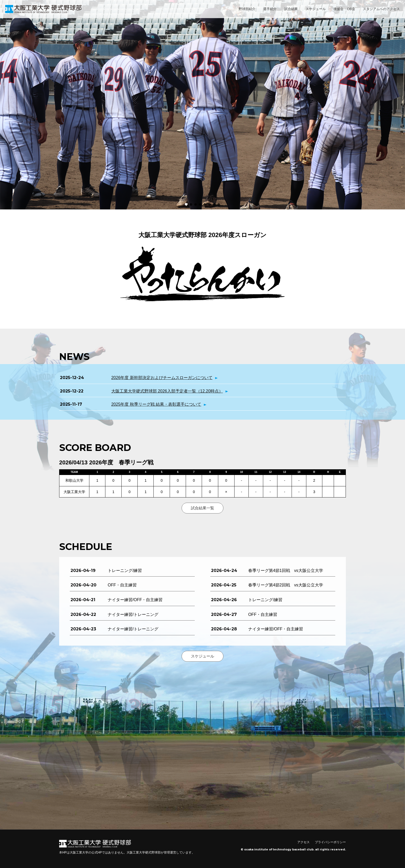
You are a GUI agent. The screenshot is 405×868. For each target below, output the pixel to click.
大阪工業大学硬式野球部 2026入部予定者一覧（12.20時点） (167, 391)
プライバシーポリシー (330, 842)
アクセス (303, 842)
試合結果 (291, 9)
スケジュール (316, 9)
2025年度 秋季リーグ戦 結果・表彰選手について (156, 404)
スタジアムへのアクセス (381, 9)
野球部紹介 (247, 9)
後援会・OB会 (344, 9)
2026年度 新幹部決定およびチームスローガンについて (162, 378)
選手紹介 (270, 9)
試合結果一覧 (202, 508)
